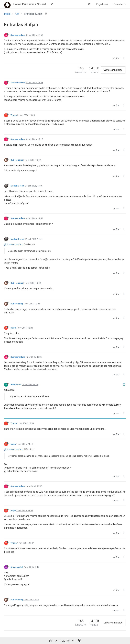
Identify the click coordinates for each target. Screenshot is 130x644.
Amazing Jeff (17, 567)
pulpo (13, 328)
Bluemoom (16, 385)
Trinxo (14, 115)
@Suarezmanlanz (14, 245)
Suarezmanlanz (18, 35)
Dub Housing (17, 160)
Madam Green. (18, 186)
